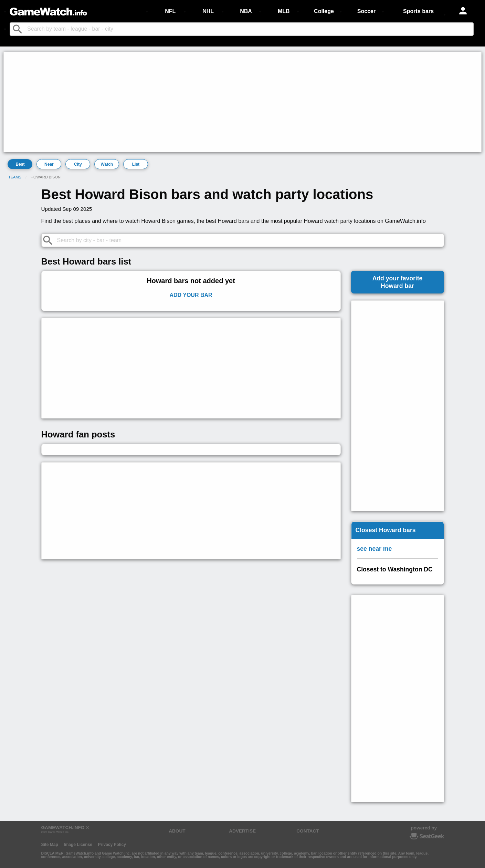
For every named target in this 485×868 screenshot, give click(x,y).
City (78, 164)
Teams (15, 177)
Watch (107, 164)
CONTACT (308, 831)
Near (49, 164)
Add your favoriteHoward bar (398, 282)
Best (20, 164)
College (324, 11)
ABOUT (177, 831)
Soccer (366, 11)
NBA (246, 11)
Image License (78, 845)
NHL (208, 11)
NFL (170, 11)
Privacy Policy (112, 845)
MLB (284, 11)
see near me (375, 549)
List (136, 164)
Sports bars (418, 11)
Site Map (50, 845)
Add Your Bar (191, 295)
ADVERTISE (242, 831)
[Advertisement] (212, 102)
